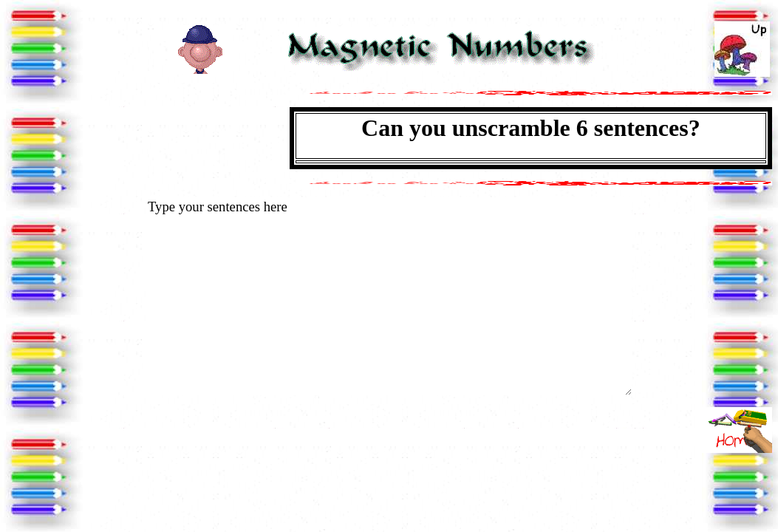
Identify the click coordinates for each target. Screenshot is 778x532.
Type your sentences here (389, 296)
